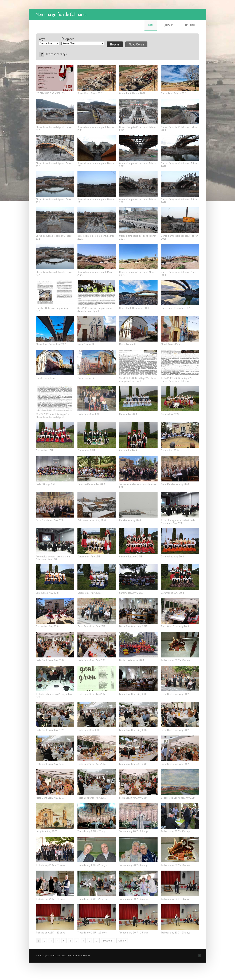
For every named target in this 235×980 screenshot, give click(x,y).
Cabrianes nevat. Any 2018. (92, 520)
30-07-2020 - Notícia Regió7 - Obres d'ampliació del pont (52, 416)
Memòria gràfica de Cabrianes (61, 14)
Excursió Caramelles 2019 (91, 484)
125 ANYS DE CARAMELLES (50, 93)
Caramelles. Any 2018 (89, 556)
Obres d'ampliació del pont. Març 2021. (95, 273)
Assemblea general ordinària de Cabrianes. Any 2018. (178, 522)
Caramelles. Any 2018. (89, 593)
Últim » (122, 941)
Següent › (108, 941)
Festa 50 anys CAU (46, 484)
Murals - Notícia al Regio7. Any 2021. (52, 309)
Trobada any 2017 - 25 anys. (176, 660)
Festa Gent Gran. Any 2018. (92, 626)
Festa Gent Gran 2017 (89, 730)
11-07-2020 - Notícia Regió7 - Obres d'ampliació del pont (177, 380)
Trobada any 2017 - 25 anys (92, 831)
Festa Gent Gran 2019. (89, 414)
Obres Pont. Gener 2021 (90, 93)
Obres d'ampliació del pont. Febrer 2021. (54, 129)
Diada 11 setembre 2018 (132, 660)
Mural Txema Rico (87, 344)
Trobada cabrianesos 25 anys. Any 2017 (54, 695)
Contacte (190, 25)
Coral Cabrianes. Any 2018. (175, 484)
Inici (151, 25)
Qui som (168, 25)
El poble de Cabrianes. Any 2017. (178, 798)
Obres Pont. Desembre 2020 (134, 308)
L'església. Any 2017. (46, 831)
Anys (42, 39)
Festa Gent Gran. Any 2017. (92, 694)
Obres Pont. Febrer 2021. (132, 93)
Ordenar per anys (56, 54)
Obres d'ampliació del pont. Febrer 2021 (138, 129)
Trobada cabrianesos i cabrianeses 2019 (138, 486)
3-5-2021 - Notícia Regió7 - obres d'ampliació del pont (95, 309)
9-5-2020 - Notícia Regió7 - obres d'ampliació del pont (138, 380)
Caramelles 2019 (128, 414)
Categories (68, 39)
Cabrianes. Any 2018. (130, 520)
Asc (42, 54)
